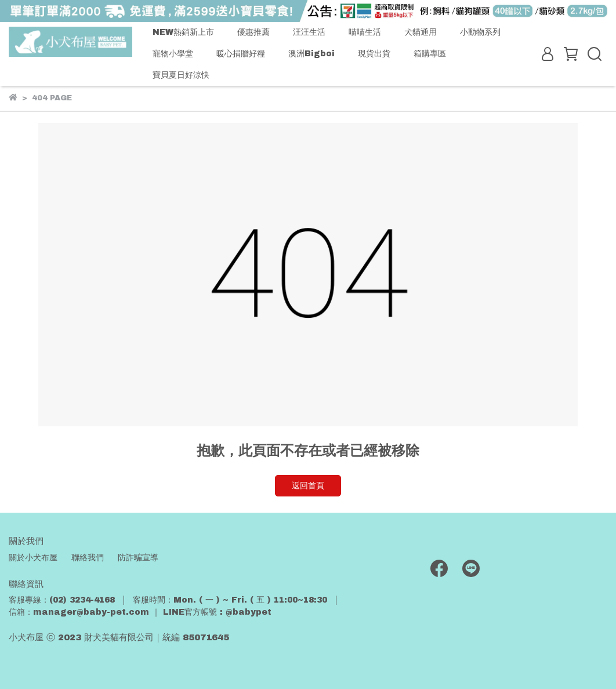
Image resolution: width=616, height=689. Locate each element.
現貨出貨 (374, 54)
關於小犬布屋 (33, 558)
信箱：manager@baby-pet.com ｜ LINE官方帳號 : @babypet (140, 612)
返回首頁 (308, 486)
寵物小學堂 (173, 54)
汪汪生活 (309, 32)
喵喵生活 (365, 32)
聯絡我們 (88, 558)
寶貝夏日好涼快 (181, 75)
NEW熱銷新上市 (183, 32)
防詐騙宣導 (138, 558)
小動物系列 (480, 32)
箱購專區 (430, 54)
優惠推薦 (253, 32)
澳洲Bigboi (311, 54)
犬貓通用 (421, 32)
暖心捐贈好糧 (241, 54)
